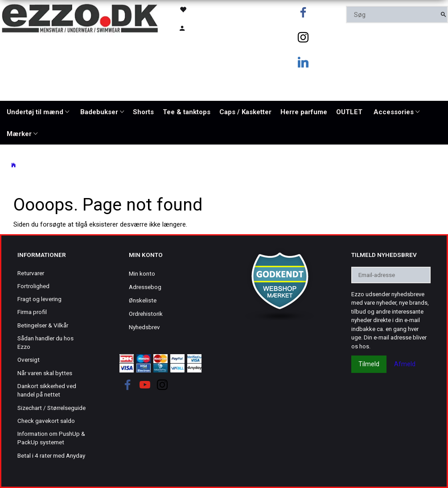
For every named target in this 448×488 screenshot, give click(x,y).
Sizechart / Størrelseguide (51, 408)
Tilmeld (369, 364)
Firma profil (32, 312)
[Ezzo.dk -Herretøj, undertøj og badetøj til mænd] (80, 18)
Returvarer (31, 273)
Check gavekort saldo (46, 421)
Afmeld (405, 364)
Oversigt (29, 360)
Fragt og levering (39, 299)
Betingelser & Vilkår (43, 325)
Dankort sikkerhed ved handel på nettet (47, 390)
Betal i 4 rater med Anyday (51, 455)
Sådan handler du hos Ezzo (45, 342)
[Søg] (443, 14)
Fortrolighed (33, 286)
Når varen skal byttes (45, 373)
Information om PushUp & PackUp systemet (51, 438)
